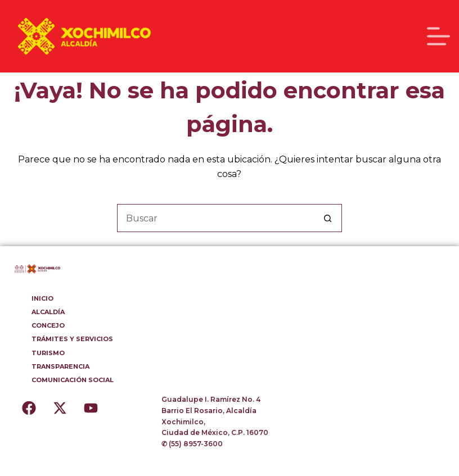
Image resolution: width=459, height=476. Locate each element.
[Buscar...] (215, 218)
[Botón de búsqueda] (328, 218)
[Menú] (438, 36)
